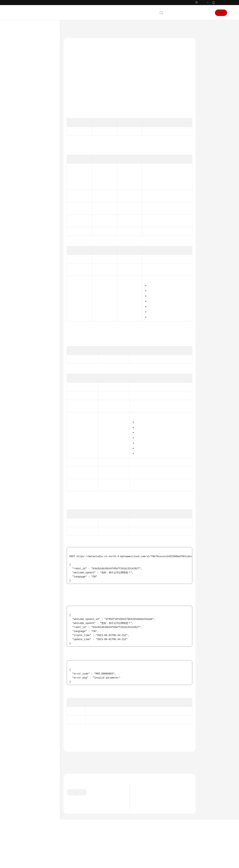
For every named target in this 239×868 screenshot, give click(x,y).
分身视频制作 (27, 135)
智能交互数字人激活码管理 (41, 196)
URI (205, 70)
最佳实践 (22, 90)
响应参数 (208, 86)
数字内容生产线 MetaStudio (93, 28)
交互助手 (29, 393)
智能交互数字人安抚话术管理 (41, 325)
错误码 (207, 116)
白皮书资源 (23, 541)
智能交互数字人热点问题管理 (41, 335)
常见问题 (22, 490)
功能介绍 (208, 47)
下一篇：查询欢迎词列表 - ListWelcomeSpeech (93, 785)
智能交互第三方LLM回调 (37, 387)
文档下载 (22, 503)
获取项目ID (178, 140)
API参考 (21, 97)
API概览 (24, 110)
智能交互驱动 (31, 380)
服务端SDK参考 (26, 477)
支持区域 (22, 547)
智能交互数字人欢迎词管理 (41, 237)
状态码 (207, 109)
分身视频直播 (27, 142)
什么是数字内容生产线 (150, 829)
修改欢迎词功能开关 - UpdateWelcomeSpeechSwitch (44, 299)
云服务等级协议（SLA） (31, 535)
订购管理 (25, 445)
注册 (221, 13)
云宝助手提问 (74, 831)
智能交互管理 (31, 155)
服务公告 (22, 58)
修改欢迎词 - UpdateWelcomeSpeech (44, 277)
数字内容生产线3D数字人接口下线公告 (159, 824)
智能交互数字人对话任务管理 (41, 170)
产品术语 (22, 522)
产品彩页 (22, 71)
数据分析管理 (27, 432)
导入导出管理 (27, 451)
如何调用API (27, 116)
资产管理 (25, 129)
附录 (22, 464)
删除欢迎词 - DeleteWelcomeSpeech (44, 287)
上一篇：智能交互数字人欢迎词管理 (86, 780)
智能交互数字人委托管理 (41, 354)
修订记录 (25, 471)
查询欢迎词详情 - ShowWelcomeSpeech (44, 267)
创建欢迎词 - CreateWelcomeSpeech (44, 247)
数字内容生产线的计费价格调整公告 (157, 814)
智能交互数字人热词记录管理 (41, 345)
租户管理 (25, 438)
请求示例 (208, 93)
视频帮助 (22, 497)
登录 (207, 13)
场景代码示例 (24, 484)
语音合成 (25, 426)
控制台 (197, 13)
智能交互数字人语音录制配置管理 (41, 372)
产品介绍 (22, 64)
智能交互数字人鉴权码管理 (41, 186)
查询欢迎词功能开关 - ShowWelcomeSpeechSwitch (44, 313)
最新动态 (22, 51)
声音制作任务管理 (30, 413)
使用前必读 (26, 103)
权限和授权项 (27, 458)
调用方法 (208, 55)
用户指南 (22, 84)
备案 (187, 13)
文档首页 (68, 28)
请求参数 (208, 78)
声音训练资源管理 (30, 419)
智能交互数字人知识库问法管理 (41, 227)
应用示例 (25, 123)
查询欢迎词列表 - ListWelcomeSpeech (43, 257)
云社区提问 (92, 831)
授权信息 (208, 62)
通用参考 (22, 515)
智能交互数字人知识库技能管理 (41, 206)
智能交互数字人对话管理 (41, 161)
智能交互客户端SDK (35, 400)
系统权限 (22, 554)
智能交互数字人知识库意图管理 (41, 217)
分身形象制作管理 (30, 406)
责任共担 (22, 528)
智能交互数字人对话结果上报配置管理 (41, 362)
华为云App (221, 2)
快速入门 (22, 77)
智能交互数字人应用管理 (41, 178)
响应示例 (208, 101)
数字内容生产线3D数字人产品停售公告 (159, 819)
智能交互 (25, 148)
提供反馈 (96, 815)
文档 (178, 13)
